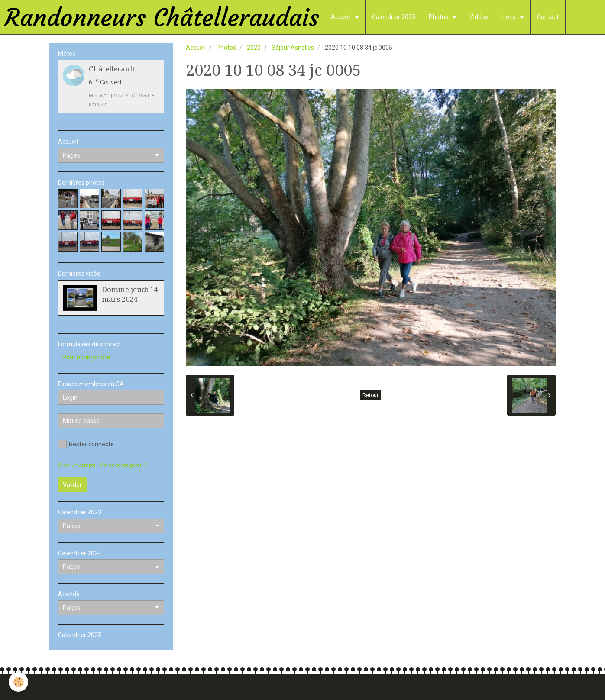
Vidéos (479, 17)
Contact (548, 17)
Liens (509, 17)
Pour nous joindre (86, 357)
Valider (72, 485)
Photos (439, 17)
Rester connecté (86, 444)
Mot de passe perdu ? (123, 465)
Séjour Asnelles (293, 48)
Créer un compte (77, 465)
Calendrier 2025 (394, 17)
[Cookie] (18, 682)
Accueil (341, 17)
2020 (254, 48)
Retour (370, 395)
